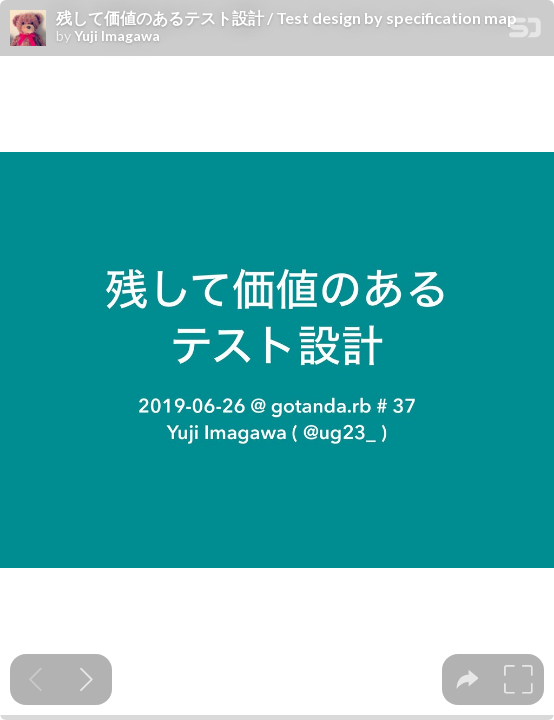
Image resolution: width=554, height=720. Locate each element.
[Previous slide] (35, 679)
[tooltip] (467, 679)
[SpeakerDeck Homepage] (525, 31)
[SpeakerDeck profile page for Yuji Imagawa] (28, 29)
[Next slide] (86, 679)
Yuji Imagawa (117, 36)
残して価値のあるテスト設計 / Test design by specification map (286, 18)
